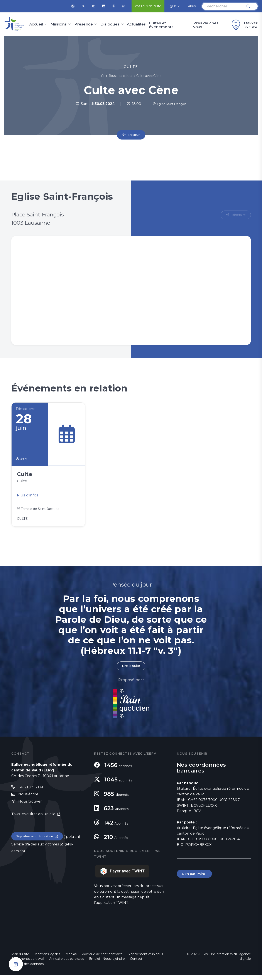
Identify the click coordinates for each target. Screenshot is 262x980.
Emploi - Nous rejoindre (107, 964)
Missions (59, 24)
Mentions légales (47, 959)
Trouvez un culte (244, 25)
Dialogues (110, 24)
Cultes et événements (161, 25)
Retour (134, 135)
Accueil (36, 24)
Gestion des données (27, 969)
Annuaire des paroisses (67, 964)
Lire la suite (131, 671)
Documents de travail (28, 964)
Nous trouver (30, 807)
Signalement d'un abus (37, 843)
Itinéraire (238, 215)
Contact (136, 964)
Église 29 (175, 6)
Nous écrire (28, 800)
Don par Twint (195, 879)
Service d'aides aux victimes (35, 851)
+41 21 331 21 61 (31, 792)
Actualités (136, 24)
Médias (71, 959)
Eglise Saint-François (170, 104)
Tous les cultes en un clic (34, 820)
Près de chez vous (206, 25)
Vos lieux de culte (148, 6)
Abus (192, 6)
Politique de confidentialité (102, 959)
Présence (84, 24)
